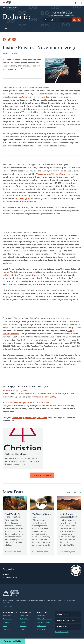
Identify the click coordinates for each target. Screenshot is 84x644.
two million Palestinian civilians (36, 97)
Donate (22, 623)
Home (5, 8)
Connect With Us (12, 641)
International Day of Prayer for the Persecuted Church (26, 403)
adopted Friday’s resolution (23, 275)
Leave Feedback (42, 475)
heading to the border (69, 322)
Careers (22, 629)
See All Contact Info (62, 632)
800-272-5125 (65, 614)
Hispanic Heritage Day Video (15, 391)
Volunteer (23, 626)
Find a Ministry (25, 619)
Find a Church (24, 616)
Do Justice (13, 8)
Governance (41, 629)
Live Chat (63, 627)
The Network (7, 619)
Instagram (6, 629)
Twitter (5, 626)
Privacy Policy (7, 606)
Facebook (6, 623)
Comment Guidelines (44, 623)
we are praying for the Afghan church (29, 418)
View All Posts (72, 492)
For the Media (41, 626)
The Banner (41, 616)
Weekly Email (7, 616)
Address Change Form (44, 619)
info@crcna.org (67, 621)
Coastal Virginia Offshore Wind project (54, 174)
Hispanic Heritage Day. (45, 397)
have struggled (23, 199)
